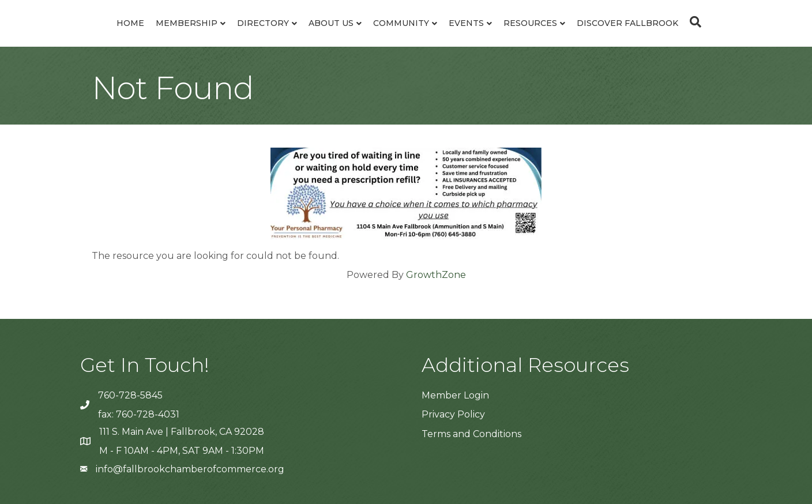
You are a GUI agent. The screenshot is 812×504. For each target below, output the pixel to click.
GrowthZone (436, 275)
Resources (530, 23)
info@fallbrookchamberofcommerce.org (190, 469)
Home (130, 23)
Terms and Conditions (471, 434)
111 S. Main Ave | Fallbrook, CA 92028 (182, 432)
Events (466, 23)
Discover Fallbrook (627, 23)
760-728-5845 (130, 395)
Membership (187, 23)
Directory (263, 23)
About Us (331, 23)
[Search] (693, 22)
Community (401, 23)
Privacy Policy (453, 414)
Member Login (455, 395)
